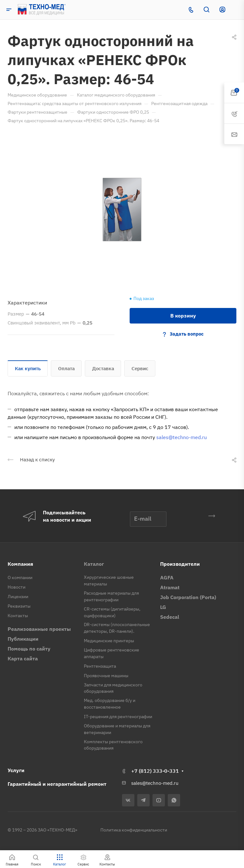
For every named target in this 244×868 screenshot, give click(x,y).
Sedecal (170, 617)
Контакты (18, 616)
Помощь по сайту (29, 649)
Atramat (170, 587)
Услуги (16, 770)
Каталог (94, 564)
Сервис (140, 368)
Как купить (28, 368)
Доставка (103, 368)
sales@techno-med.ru (182, 437)
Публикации (23, 639)
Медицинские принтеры (109, 641)
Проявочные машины (106, 676)
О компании (20, 578)
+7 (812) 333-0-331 (155, 771)
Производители (180, 564)
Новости (17, 587)
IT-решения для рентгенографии (118, 717)
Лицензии (18, 597)
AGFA (167, 578)
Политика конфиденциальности (134, 830)
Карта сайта (23, 658)
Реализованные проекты (39, 629)
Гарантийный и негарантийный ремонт (57, 784)
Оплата (66, 368)
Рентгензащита (100, 666)
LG (163, 607)
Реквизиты (19, 606)
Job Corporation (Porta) (188, 597)
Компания (20, 564)
